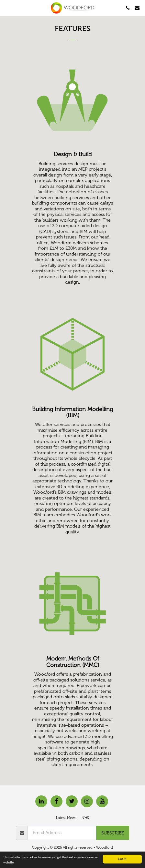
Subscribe (113, 833)
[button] (7, 8)
